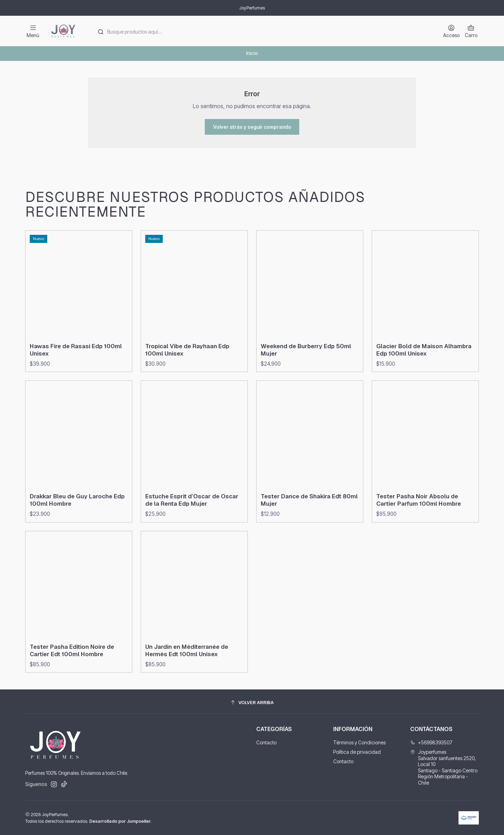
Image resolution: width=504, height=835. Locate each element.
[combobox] (263, 31)
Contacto (266, 742)
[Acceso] (451, 31)
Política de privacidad (357, 752)
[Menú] (33, 31)
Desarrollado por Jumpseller (120, 821)
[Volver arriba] (252, 703)
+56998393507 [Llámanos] (431, 742)
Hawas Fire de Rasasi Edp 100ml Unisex (76, 377)
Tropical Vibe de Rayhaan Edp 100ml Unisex (187, 384)
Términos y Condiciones (359, 742)
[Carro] (471, 31)
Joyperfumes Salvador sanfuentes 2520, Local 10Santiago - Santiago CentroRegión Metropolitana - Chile (444, 767)
